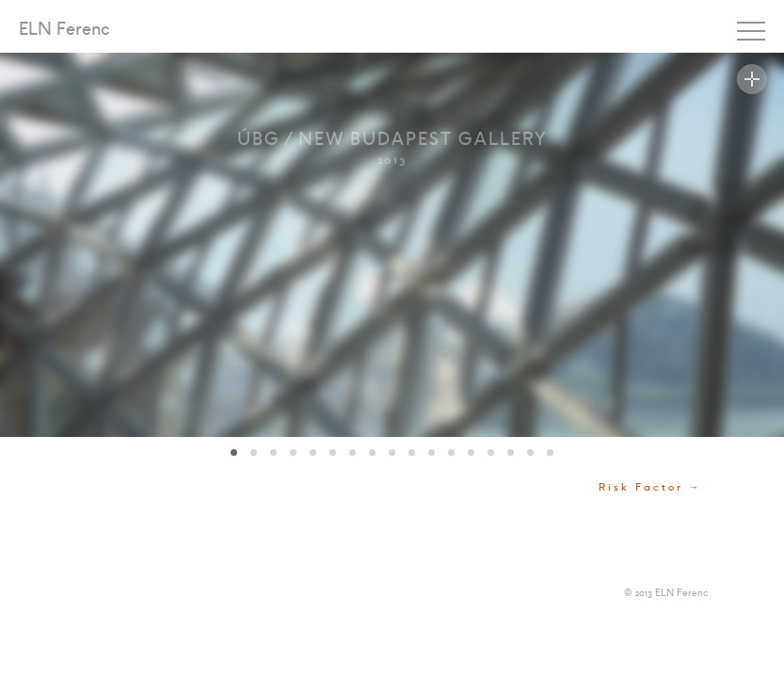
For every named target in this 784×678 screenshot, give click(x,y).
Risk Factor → (650, 488)
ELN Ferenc (64, 31)
